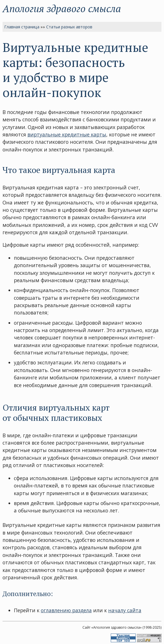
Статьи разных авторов (69, 27)
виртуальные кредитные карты (67, 134)
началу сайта (125, 610)
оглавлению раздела (66, 610)
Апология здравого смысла (62, 8)
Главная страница (22, 27)
